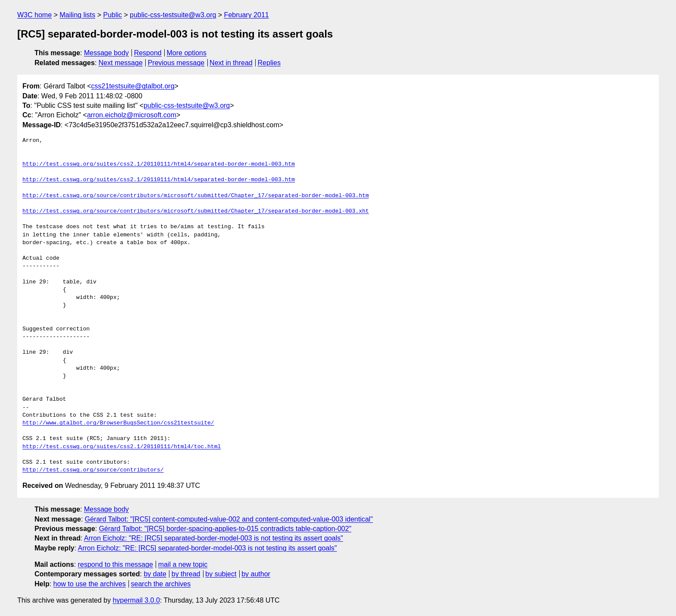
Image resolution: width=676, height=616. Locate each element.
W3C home (34, 15)
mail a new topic (183, 564)
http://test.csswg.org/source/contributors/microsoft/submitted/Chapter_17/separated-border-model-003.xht (196, 211)
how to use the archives (90, 584)
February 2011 (247, 15)
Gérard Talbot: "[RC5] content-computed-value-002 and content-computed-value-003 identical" (229, 519)
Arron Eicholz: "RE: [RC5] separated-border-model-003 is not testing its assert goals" (214, 538)
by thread (186, 574)
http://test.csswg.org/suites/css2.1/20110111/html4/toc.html (122, 447)
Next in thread (231, 63)
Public (113, 15)
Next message (121, 63)
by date (155, 574)
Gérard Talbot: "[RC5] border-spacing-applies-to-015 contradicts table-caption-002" (225, 529)
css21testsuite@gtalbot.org (133, 86)
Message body (106, 53)
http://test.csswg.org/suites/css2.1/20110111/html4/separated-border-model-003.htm (159, 164)
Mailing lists (77, 15)
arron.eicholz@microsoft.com (132, 115)
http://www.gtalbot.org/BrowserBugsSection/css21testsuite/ (118, 423)
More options (187, 53)
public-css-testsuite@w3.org (173, 15)
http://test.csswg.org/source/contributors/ (93, 470)
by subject (221, 574)
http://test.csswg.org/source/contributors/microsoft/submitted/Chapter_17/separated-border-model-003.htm (196, 196)
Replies (269, 63)
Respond (148, 53)
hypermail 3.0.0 (136, 600)
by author (256, 574)
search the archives (161, 584)
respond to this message (115, 564)
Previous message (176, 63)
